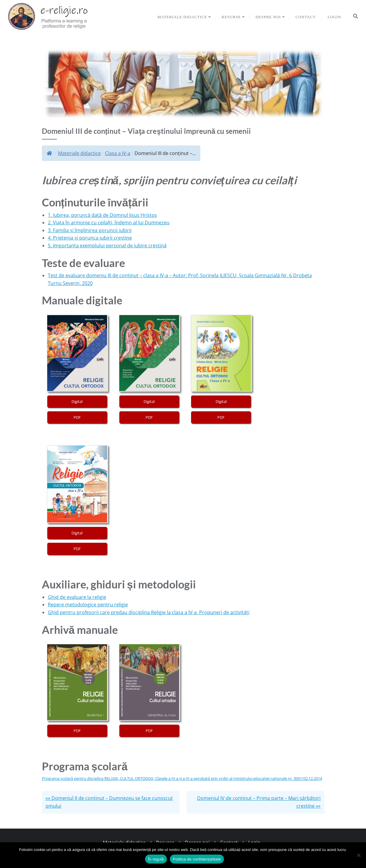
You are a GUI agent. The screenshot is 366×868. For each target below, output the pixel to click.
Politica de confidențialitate (197, 859)
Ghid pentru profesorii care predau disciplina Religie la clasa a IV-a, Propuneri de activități (149, 612)
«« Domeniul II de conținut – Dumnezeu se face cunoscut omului (109, 802)
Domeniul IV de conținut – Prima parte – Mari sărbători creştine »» (259, 802)
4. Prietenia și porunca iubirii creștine (90, 238)
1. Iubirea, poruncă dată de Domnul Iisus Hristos (102, 215)
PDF (77, 417)
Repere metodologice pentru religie (88, 605)
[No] (359, 855)
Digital (77, 401)
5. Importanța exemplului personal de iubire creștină (107, 246)
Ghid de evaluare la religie (77, 597)
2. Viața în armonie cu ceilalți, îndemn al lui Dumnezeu (109, 223)
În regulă (156, 859)
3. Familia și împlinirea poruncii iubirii (90, 230)
